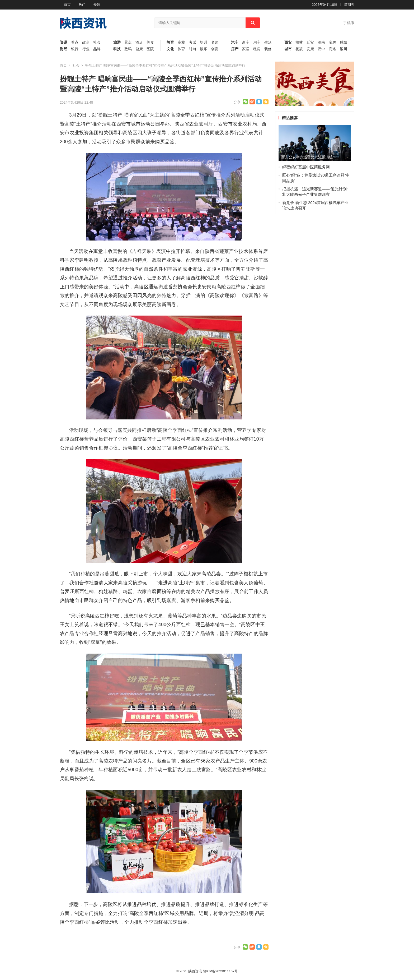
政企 (86, 42)
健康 (139, 49)
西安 (288, 42)
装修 (268, 49)
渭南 (321, 42)
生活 (268, 42)
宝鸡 (332, 42)
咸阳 (344, 42)
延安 (310, 42)
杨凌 (299, 49)
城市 (288, 49)
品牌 (97, 49)
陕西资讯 (195, 971)
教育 (170, 42)
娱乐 (204, 49)
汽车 (235, 42)
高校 (181, 42)
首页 (67, 5)
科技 (117, 49)
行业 (86, 49)
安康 (310, 49)
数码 (128, 49)
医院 (150, 49)
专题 (97, 5)
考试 (192, 42)
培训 (204, 42)
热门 (82, 5)
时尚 (192, 49)
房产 (235, 49)
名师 (215, 42)
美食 (150, 42)
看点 (75, 42)
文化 (170, 49)
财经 (64, 49)
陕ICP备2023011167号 (220, 971)
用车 (257, 42)
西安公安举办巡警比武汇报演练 (307, 157)
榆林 (299, 42)
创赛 (215, 49)
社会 (97, 42)
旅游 (117, 42)
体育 (181, 49)
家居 (246, 49)
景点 (128, 42)
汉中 (321, 49)
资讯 (64, 42)
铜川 (344, 49)
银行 (75, 49)
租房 (257, 49)
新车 (246, 42)
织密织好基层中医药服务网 (306, 167)
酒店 (139, 42)
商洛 (332, 49)
